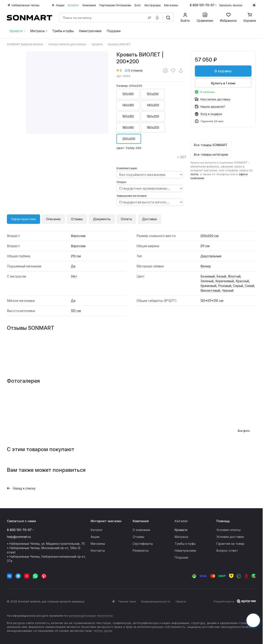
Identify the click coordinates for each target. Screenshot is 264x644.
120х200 (153, 94)
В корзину (223, 71)
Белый (221, 276)
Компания (141, 521)
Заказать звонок (231, 5)
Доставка (149, 219)
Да (73, 266)
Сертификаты (143, 544)
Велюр (206, 266)
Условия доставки (230, 537)
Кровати (181, 530)
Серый (238, 286)
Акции (95, 537)
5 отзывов (134, 70)
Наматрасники (185, 550)
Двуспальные (211, 256)
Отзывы (77, 219)
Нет (74, 276)
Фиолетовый (210, 290)
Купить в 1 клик (223, 83)
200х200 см (210, 236)
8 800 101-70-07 (202, 5)
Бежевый (208, 276)
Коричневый (225, 281)
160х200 (153, 116)
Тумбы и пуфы (185, 544)
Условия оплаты (228, 530)
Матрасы (181, 537)
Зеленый (207, 281)
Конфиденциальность (156, 601)
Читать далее (103, 631)
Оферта (181, 601)
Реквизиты (141, 550)
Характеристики (23, 219)
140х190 (128, 105)
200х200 (129, 139)
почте (194, 174)
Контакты (98, 550)
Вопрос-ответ (227, 550)
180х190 (128, 128)
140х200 (153, 105)
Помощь (223, 521)
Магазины (98, 544)
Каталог (97, 530)
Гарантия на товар (230, 544)
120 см (76, 311)
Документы (102, 219)
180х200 (153, 128)
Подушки (181, 557)
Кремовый (208, 286)
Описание (53, 219)
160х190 (128, 116)
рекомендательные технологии (91, 616)
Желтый (234, 276)
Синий (249, 286)
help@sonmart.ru (19, 537)
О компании (141, 530)
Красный (242, 281)
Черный (228, 290)
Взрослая (78, 246)
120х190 (128, 94)
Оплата (126, 219)
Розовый (225, 286)
